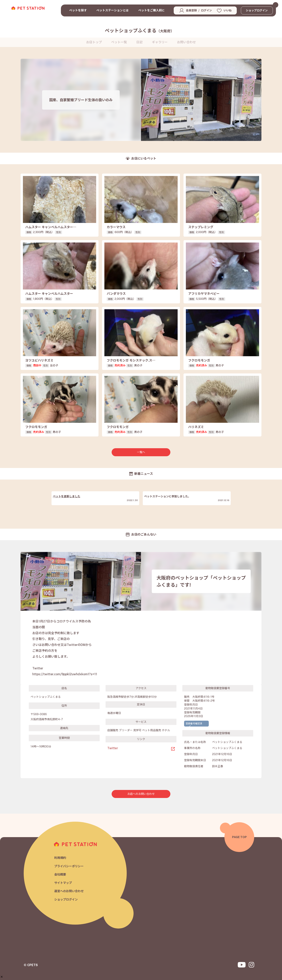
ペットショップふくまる (139, 31)
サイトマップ (63, 883)
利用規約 (60, 858)
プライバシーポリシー (69, 866)
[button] (2, 977)
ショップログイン (257, 10)
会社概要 (60, 874)
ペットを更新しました (67, 496)
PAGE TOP (239, 837)
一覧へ (141, 452)
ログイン (206, 10)
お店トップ (94, 42)
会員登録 (191, 10)
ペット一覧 (119, 42)
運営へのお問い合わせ (69, 891)
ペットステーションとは (113, 10)
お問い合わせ (186, 42)
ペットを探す (78, 10)
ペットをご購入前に (151, 10)
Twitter (113, 748)
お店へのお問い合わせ (141, 794)
